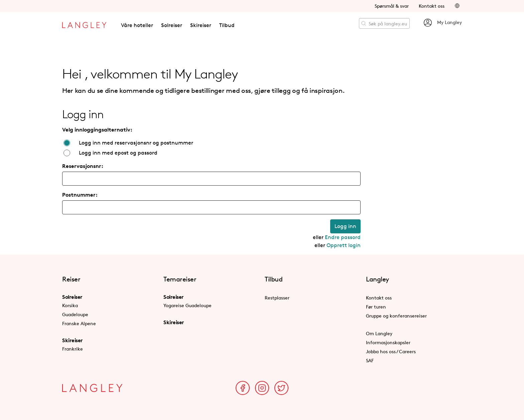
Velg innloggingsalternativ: (97, 130)
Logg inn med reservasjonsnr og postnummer (136, 143)
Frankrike (73, 349)
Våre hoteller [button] (137, 25)
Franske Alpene (79, 323)
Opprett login (344, 245)
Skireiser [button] (201, 25)
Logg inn (345, 226)
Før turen (376, 307)
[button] (457, 6)
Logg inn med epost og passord (118, 153)
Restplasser (277, 298)
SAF (370, 360)
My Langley (442, 23)
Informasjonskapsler (388, 342)
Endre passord (343, 237)
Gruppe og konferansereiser (396, 316)
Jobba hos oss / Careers (391, 351)
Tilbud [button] (227, 25)
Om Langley (379, 333)
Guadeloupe (75, 314)
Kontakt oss (432, 6)
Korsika (70, 305)
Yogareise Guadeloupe (187, 305)
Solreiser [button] (172, 25)
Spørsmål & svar (392, 6)
